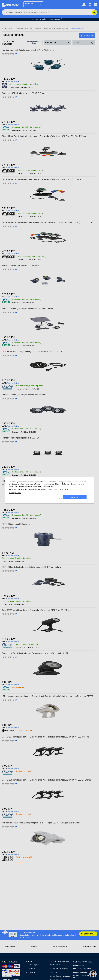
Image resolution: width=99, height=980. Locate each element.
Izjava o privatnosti (15, 493)
